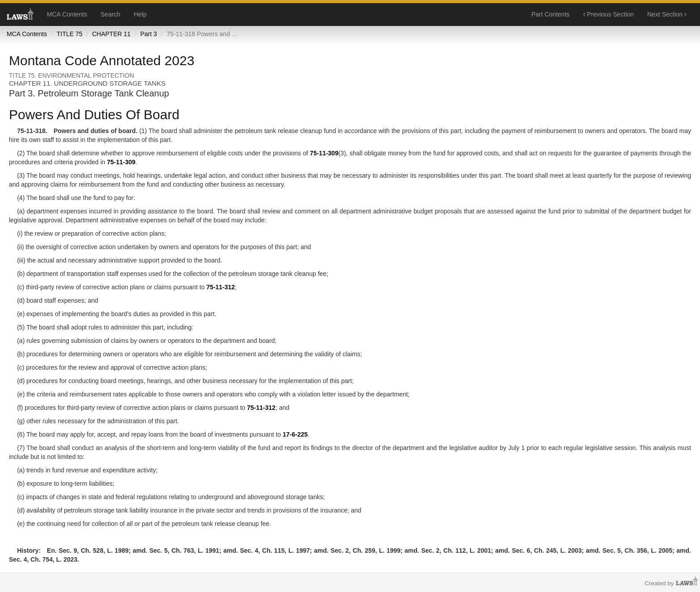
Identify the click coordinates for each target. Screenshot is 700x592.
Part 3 (148, 34)
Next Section (667, 14)
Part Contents (550, 14)
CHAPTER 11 (111, 34)
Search (110, 14)
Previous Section (608, 14)
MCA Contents (67, 14)
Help (140, 14)
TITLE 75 (70, 34)
